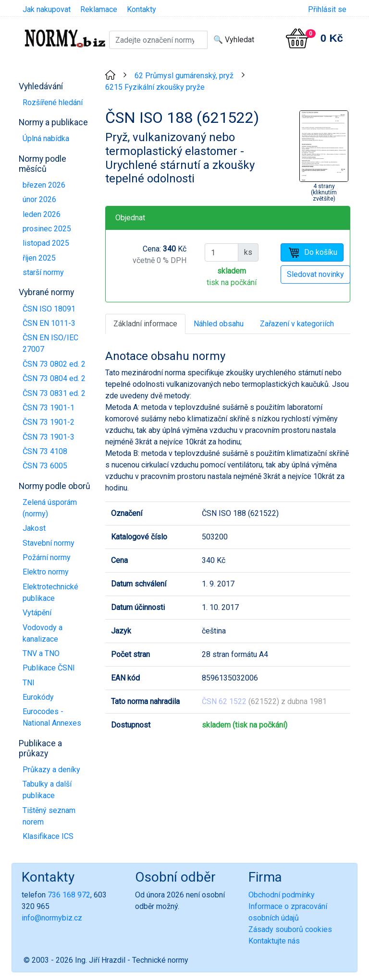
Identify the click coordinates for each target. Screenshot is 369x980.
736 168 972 (69, 895)
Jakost (34, 528)
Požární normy (47, 557)
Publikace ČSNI (49, 668)
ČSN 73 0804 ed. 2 (54, 378)
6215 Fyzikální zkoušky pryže (155, 87)
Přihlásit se (327, 9)
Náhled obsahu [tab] (219, 324)
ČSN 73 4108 (45, 451)
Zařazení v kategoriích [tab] (297, 324)
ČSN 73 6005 (45, 466)
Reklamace (99, 9)
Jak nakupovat (47, 9)
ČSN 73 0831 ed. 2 (54, 393)
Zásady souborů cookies (290, 929)
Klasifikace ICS (48, 836)
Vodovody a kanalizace (43, 633)
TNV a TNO (41, 653)
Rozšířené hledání (53, 102)
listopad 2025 (46, 243)
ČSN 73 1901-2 (49, 422)
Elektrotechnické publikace (50, 592)
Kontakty (141, 9)
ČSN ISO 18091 (49, 309)
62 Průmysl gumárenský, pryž (184, 76)
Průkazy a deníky (51, 770)
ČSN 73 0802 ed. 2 (54, 364)
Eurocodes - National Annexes (52, 717)
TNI (29, 683)
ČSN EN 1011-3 (49, 323)
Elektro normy (46, 572)
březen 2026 (44, 185)
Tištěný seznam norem (49, 816)
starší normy (43, 272)
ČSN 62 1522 (224, 701)
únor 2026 (39, 199)
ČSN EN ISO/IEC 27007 (50, 343)
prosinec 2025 (47, 229)
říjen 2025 (39, 258)
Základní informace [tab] (145, 324)
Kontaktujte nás (274, 941)
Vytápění (37, 613)
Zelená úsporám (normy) (50, 508)
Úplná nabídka (46, 138)
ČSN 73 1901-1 (49, 408)
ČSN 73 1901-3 (49, 437)
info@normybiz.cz (52, 918)
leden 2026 (42, 214)
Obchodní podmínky (282, 895)
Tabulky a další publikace (47, 790)
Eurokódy (38, 697)
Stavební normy (49, 543)
